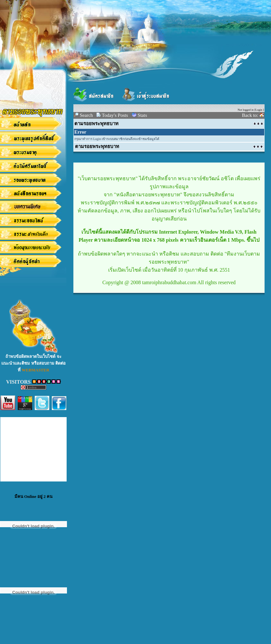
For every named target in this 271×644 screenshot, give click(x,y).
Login (259, 110)
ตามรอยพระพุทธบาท (96, 124)
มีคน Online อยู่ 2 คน (33, 496)
